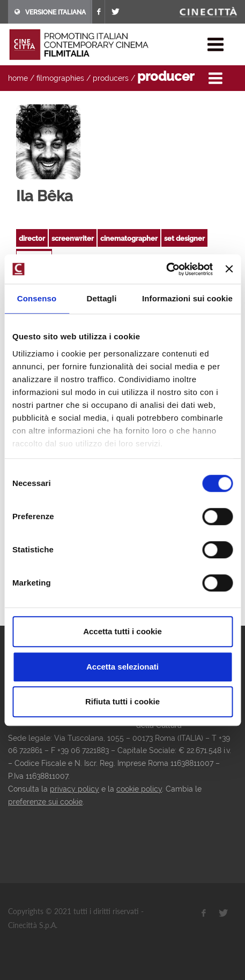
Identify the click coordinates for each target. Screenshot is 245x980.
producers (111, 78)
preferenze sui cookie (45, 802)
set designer (184, 238)
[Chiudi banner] (229, 269)
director (32, 238)
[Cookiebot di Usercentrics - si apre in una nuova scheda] (166, 269)
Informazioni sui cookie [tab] (187, 298)
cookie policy (139, 789)
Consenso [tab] (37, 298)
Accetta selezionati (122, 667)
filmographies (60, 78)
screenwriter (73, 238)
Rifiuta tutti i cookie (122, 701)
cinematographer (129, 238)
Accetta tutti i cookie (122, 631)
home (18, 78)
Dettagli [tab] (102, 298)
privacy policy (75, 789)
